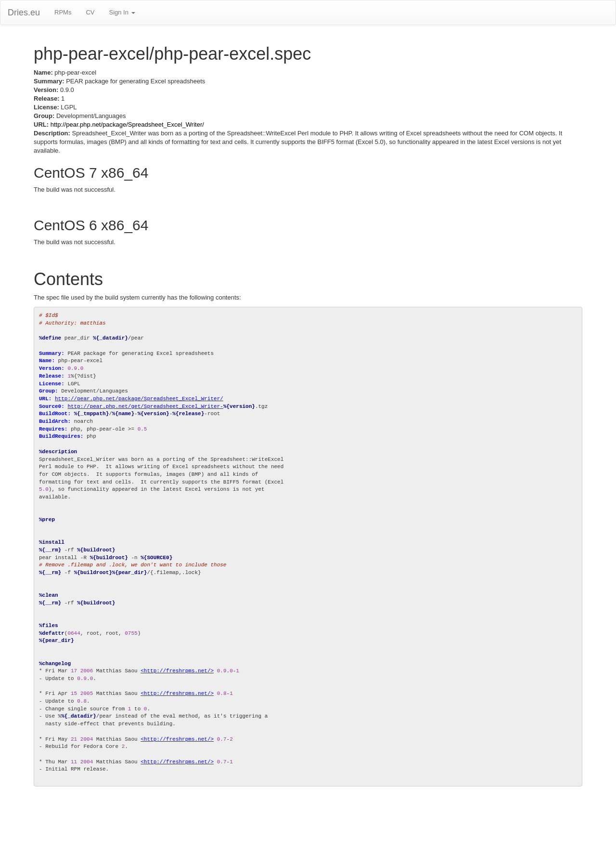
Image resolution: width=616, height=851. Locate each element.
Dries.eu (24, 13)
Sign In (122, 12)
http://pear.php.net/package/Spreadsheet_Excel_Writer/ (127, 124)
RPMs (63, 12)
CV (90, 12)
